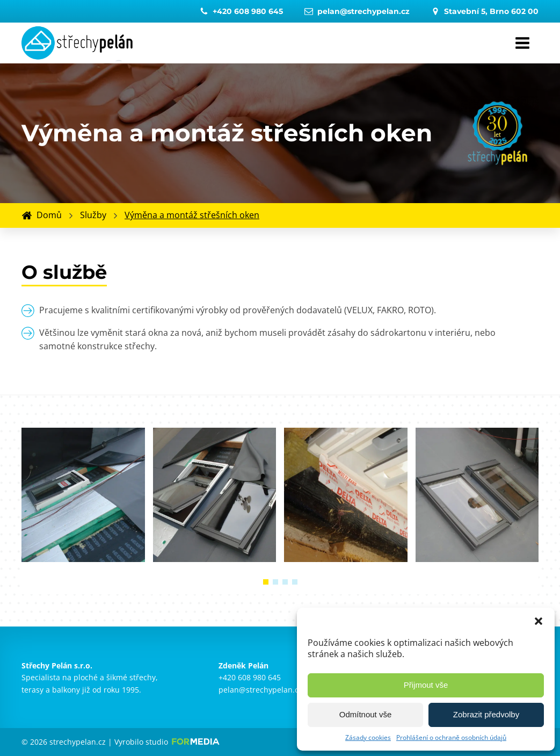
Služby (93, 215)
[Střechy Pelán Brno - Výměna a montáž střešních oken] (83, 559)
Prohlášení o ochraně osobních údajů (451, 737)
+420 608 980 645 (250, 677)
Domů (49, 215)
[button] (539, 621)
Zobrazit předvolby (486, 714)
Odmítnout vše (366, 714)
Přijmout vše (426, 685)
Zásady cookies (368, 737)
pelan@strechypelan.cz (260, 690)
